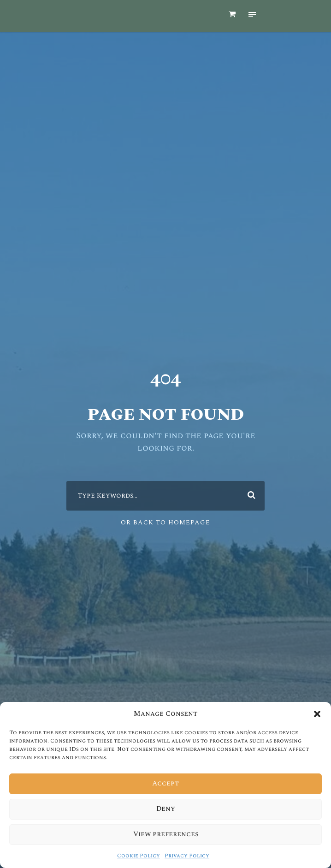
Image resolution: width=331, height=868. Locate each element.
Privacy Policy (181, 856)
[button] (317, 722)
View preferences (165, 834)
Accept (165, 784)
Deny (166, 809)
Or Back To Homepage (166, 516)
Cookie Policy (145, 856)
